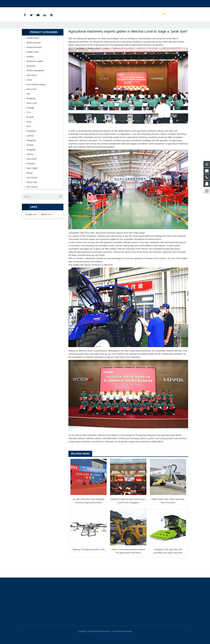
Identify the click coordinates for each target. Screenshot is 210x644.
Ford (29, 141)
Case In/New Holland (36, 99)
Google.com (31, 229)
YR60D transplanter (35, 85)
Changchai (31, 146)
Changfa (30, 122)
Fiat (28, 108)
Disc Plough (32, 192)
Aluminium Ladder (35, 76)
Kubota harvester (34, 62)
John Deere (32, 90)
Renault (30, 132)
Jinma (29, 94)
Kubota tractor (33, 52)
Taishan (30, 169)
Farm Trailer (32, 183)
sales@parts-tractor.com (56, 3)
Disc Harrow (32, 201)
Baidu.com (46, 229)
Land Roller (32, 173)
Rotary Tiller (32, 197)
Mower (29, 187)
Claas (29, 136)
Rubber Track (33, 66)
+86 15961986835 (32, 3)
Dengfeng (31, 113)
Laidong (30, 150)
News (105, 29)
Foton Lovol (32, 118)
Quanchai (31, 80)
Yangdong (31, 164)
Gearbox (30, 71)
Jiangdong (31, 155)
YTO (29, 127)
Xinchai (30, 160)
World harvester (34, 57)
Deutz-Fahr (32, 104)
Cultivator (31, 178)
